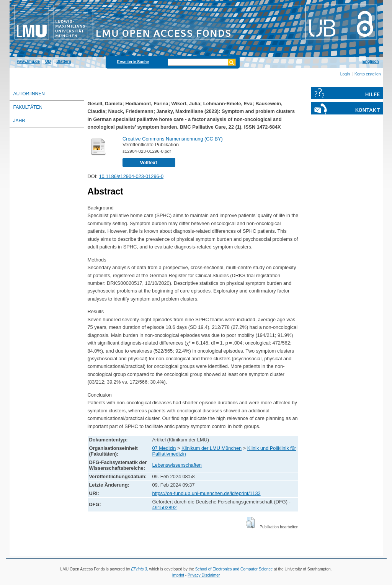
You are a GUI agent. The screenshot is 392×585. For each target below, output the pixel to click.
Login (345, 74)
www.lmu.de (29, 61)
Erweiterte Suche (133, 62)
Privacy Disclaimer (204, 575)
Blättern (64, 61)
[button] (250, 523)
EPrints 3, (139, 569)
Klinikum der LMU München (212, 448)
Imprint (178, 575)
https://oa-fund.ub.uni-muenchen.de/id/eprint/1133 (207, 493)
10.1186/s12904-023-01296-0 (131, 176)
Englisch (371, 61)
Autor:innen (29, 94)
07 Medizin (164, 448)
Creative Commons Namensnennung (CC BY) (173, 139)
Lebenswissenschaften (177, 465)
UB (48, 61)
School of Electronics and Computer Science (234, 569)
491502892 (165, 507)
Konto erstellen (367, 74)
